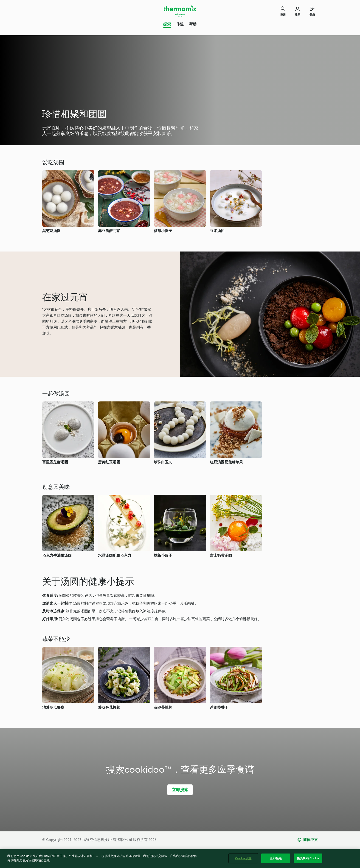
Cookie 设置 (243, 859)
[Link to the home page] (180, 11)
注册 (298, 15)
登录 (312, 15)
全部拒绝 (276, 859)
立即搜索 (180, 790)
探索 (167, 24)
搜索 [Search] (283, 15)
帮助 (193, 24)
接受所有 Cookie (308, 859)
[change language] (307, 840)
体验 (180, 24)
